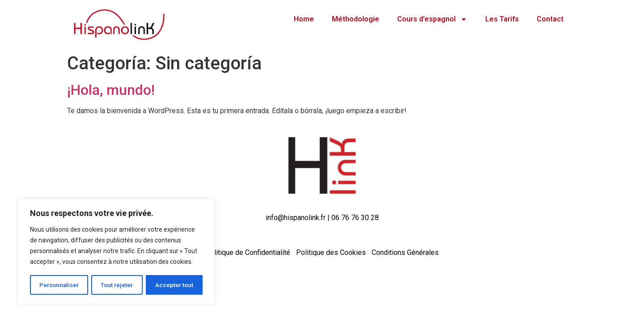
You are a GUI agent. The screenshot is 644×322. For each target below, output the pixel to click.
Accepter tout (175, 285)
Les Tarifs (502, 19)
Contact (550, 19)
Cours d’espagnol (432, 19)
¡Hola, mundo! (111, 90)
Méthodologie (356, 19)
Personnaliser (59, 285)
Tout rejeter (118, 285)
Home (304, 19)
